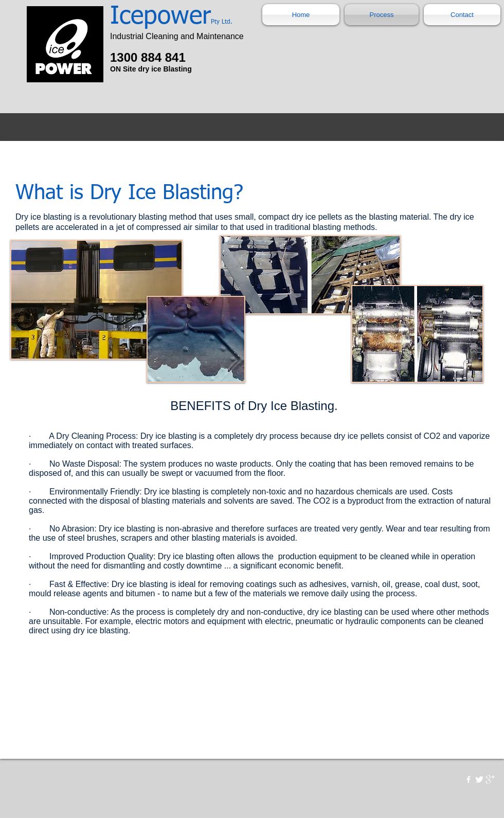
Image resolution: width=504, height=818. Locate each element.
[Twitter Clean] (479, 779)
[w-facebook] (469, 779)
